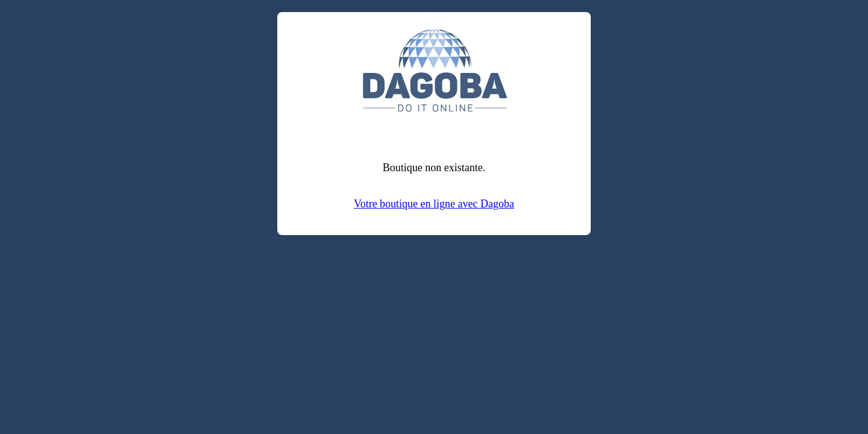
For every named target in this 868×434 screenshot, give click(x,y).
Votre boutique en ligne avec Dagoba (434, 204)
